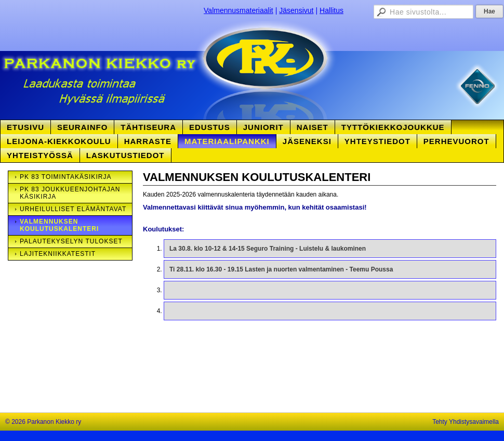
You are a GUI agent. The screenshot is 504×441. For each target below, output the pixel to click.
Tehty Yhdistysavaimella (466, 422)
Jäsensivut (296, 10)
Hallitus (331, 10)
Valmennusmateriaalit (238, 10)
